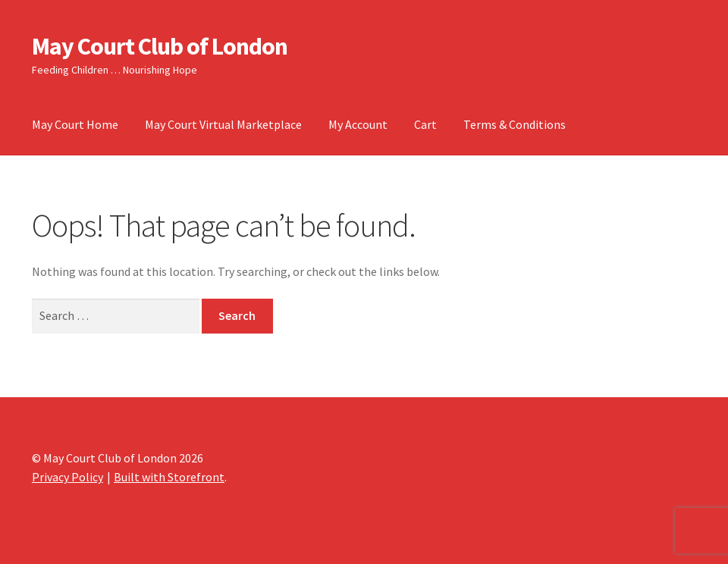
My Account (358, 124)
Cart (425, 124)
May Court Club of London (160, 46)
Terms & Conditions (515, 124)
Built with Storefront (169, 477)
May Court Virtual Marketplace (223, 124)
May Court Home (75, 124)
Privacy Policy (67, 477)
